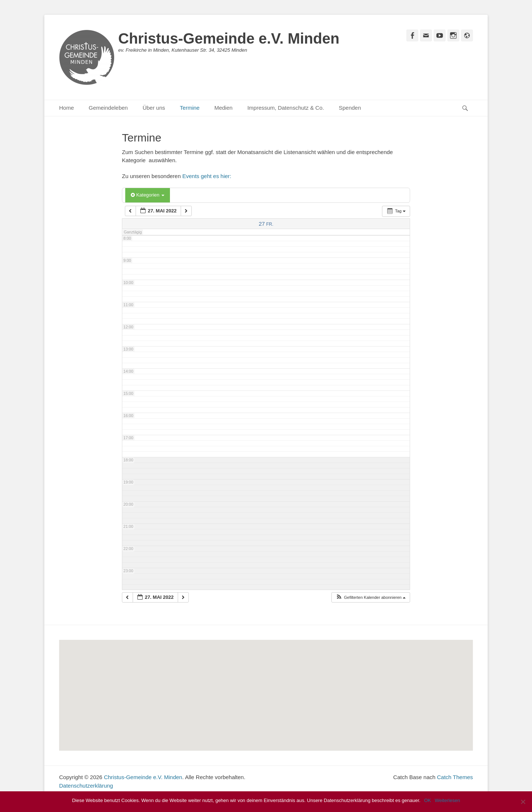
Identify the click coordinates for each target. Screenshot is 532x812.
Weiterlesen (447, 800)
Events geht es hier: (207, 176)
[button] (371, 598)
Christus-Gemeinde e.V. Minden (229, 38)
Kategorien (148, 195)
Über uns (154, 108)
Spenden (350, 108)
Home (66, 108)
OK (428, 800)
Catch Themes (455, 777)
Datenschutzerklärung (86, 786)
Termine (190, 108)
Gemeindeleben (108, 108)
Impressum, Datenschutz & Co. (286, 108)
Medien (223, 108)
